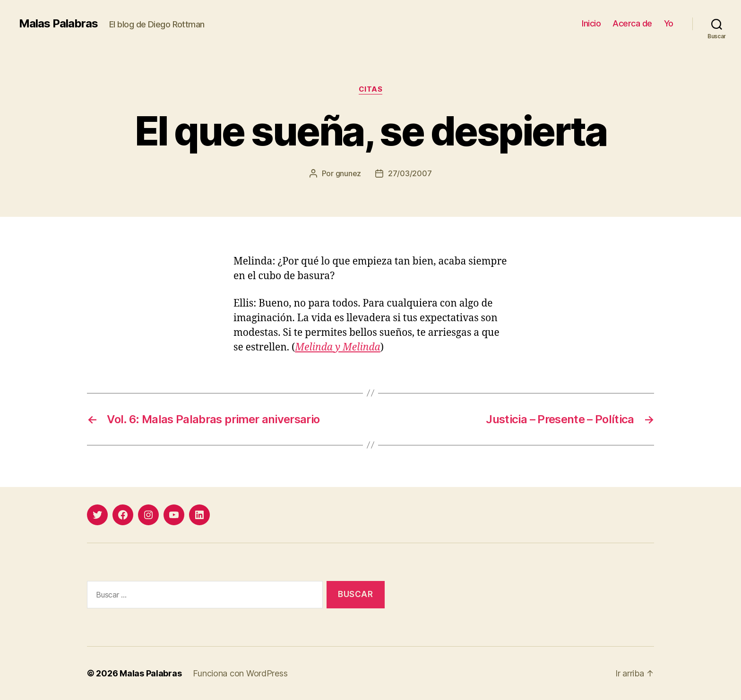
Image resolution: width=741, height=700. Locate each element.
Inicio (591, 23)
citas (371, 89)
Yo (669, 23)
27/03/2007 (410, 173)
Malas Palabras (58, 24)
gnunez (348, 173)
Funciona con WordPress (240, 673)
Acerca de (632, 23)
